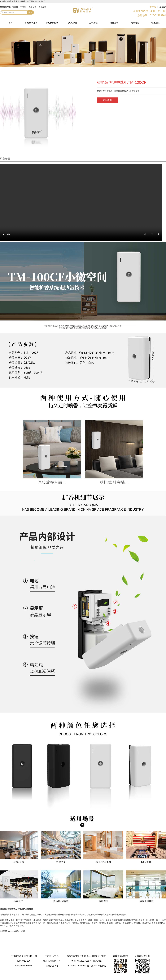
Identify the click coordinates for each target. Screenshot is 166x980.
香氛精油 (42, 7)
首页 (10, 23)
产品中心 (73, 23)
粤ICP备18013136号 (81, 961)
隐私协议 (98, 961)
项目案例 (114, 23)
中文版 (153, 7)
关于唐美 (93, 23)
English (162, 7)
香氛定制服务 (52, 23)
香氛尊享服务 (31, 23)
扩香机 (23, 7)
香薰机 (15, 7)
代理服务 (135, 23)
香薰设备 (32, 7)
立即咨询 (107, 100)
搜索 (30, 12)
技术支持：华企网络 (97, 966)
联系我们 (156, 23)
